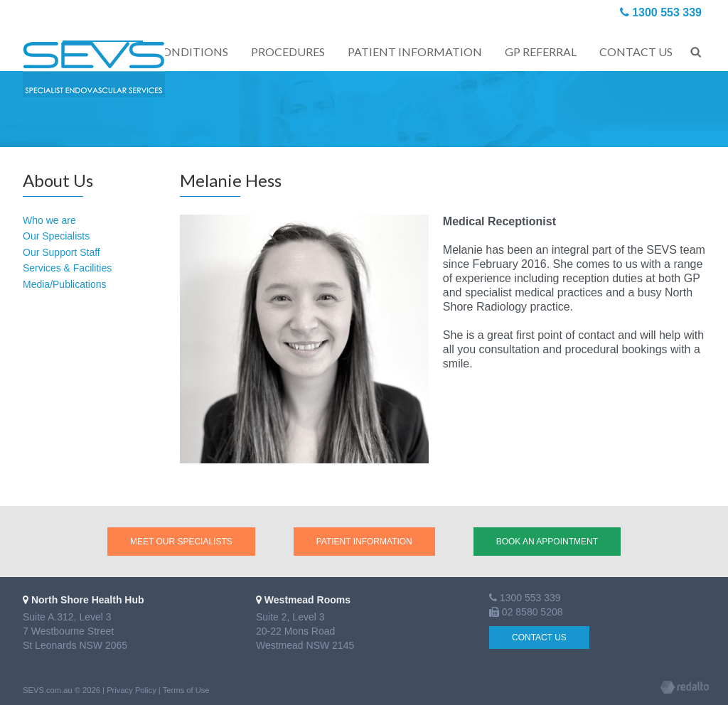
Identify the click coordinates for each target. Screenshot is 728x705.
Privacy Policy (132, 690)
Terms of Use (186, 690)
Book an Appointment (547, 542)
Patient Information (364, 542)
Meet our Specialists (181, 542)
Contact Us (539, 637)
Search (696, 50)
